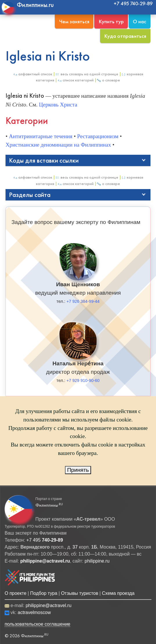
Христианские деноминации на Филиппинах (58, 145)
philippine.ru (97, 561)
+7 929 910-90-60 (83, 380)
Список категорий (75, 80)
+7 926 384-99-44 (83, 301)
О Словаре (108, 80)
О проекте (16, 593)
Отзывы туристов (79, 593)
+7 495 (45, 540)
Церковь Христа (58, 105)
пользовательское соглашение (38, 624)
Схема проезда (118, 593)
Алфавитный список (32, 74)
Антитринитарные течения (41, 136)
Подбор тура (44, 593)
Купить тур (111, 21)
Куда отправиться (125, 36)
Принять (78, 470)
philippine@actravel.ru (48, 605)
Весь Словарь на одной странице (87, 74)
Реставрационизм (98, 136)
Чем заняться (74, 21)
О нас (139, 21)
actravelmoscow (34, 612)
